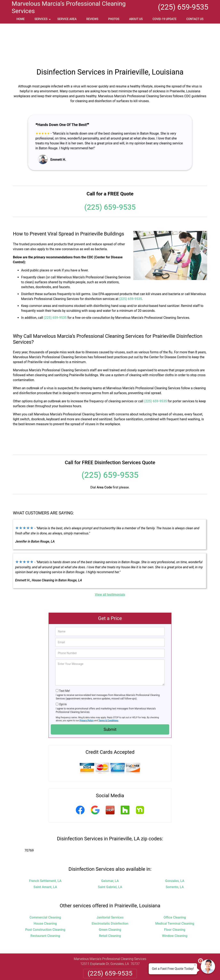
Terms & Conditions (108, 684)
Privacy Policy (87, 684)
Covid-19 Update (165, 19)
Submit (110, 692)
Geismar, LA (110, 844)
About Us (136, 19)
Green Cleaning (110, 893)
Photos (114, 19)
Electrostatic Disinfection (110, 887)
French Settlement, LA (45, 844)
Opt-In (63, 667)
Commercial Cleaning (45, 880)
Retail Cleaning (110, 899)
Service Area (67, 19)
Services (43, 20)
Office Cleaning (175, 880)
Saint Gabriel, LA (110, 850)
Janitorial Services (110, 880)
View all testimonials (110, 558)
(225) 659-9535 (183, 7)
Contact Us (195, 19)
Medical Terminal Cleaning (175, 887)
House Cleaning (45, 887)
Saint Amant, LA (45, 850)
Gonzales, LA (175, 844)
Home (21, 19)
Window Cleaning (175, 899)
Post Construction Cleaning (45, 893)
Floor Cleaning (175, 893)
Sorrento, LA (175, 850)
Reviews (92, 19)
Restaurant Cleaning (45, 899)
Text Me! (64, 654)
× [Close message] (195, 965)
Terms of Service (140, 971)
